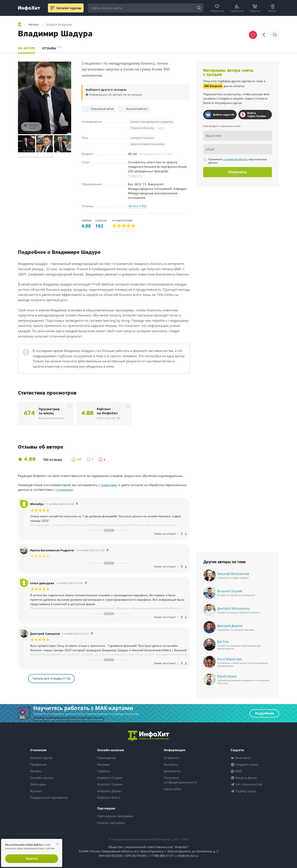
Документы (172, 771)
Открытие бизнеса (142, 128)
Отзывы (52, 48)
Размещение (106, 758)
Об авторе (27, 48)
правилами (109, 485)
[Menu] (52, 8)
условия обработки (235, 159)
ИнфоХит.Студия (110, 778)
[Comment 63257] (92, 634)
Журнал (36, 791)
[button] (264, 35)
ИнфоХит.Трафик (110, 784)
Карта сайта (172, 789)
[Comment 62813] (86, 583)
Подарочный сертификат (49, 797)
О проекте (171, 758)
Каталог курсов (41, 758)
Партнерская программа (115, 816)
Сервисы (104, 771)
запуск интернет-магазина (147, 144)
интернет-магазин (142, 138)
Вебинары (38, 784)
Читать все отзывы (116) (51, 678)
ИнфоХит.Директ (110, 791)
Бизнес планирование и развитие (152, 122)
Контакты (171, 764)
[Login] (272, 8)
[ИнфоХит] (29, 8)
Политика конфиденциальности (180, 780)
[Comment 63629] (77, 504)
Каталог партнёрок (111, 823)
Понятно (32, 859)
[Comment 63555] (107, 550)
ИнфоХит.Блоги (109, 797)
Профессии (39, 764)
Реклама (103, 764)
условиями (65, 490)
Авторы (36, 771)
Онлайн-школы (42, 778)
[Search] (199, 8)
